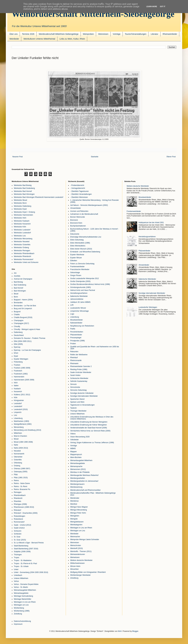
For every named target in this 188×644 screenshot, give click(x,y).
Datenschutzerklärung (22, 621)
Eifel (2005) (18, 344)
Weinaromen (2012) (78, 469)
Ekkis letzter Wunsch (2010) (81, 249)
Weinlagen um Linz (21, 605)
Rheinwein (74, 363)
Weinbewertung (76, 487)
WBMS (73, 449)
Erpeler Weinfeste (77, 255)
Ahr (15, 273)
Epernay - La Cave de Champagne (27, 350)
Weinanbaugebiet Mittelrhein (25, 590)
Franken (17, 365)
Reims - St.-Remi (20, 486)
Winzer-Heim (75, 566)
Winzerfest (74, 569)
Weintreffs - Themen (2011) (81, 551)
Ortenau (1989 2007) (22, 469)
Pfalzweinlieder (76, 335)
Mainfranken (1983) (21, 421)
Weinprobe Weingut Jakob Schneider (85, 540)
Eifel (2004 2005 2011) (23, 341)
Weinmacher (75, 537)
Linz (15, 415)
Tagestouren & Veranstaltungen (82, 405)
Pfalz (16, 475)
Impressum (18, 624)
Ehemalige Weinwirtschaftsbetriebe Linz (86, 237)
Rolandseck (18, 519)
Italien (16, 386)
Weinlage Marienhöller (23, 599)
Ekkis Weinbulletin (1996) (80, 243)
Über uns (13, 34)
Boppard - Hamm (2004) (23, 300)
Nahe (16, 445)
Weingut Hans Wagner (79, 507)
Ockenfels (18, 460)
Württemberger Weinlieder (80, 575)
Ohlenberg (18, 463)
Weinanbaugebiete (21, 593)
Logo (72, 314)
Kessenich (18, 392)
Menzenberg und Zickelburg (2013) (27, 430)
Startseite (95, 157)
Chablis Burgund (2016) (23, 317)
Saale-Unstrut (19, 528)
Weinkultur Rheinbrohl (22, 256)
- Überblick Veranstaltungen (81, 194)
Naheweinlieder (76, 323)
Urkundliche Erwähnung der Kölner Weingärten (89, 425)
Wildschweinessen (77, 563)
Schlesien (18, 534)
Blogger (135, 631)
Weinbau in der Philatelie (80, 472)
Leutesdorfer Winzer (78, 308)
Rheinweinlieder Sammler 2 (81, 366)
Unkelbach (18, 575)
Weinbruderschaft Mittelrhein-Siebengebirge (93, 14)
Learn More (152, 7)
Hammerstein (19, 377)
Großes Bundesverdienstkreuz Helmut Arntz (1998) (90, 284)
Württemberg (19, 608)
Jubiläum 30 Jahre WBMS (80, 302)
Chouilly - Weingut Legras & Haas (27, 329)
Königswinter (19, 400)
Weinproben (88, 34)
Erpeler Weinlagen (21, 359)
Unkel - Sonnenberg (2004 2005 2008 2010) (31, 572)
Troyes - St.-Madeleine (23, 560)
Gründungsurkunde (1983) (81, 287)
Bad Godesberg (20, 285)
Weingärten (75, 516)
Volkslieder (74, 440)
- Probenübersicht (77, 185)
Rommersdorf (19, 522)
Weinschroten (76, 545)
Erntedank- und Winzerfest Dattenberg (85, 252)
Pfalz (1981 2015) (21, 478)
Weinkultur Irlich (20, 218)
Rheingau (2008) (20, 504)
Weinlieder (14, 39)
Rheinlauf (74, 358)
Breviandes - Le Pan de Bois (25, 306)
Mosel (16, 439)
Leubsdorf (18, 403)
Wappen (73, 452)
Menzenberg (19, 427)
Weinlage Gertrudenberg (23, 596)
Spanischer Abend (77, 399)
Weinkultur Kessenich (22, 224)
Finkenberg (18, 362)
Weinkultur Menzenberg (23, 239)
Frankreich (18, 371)
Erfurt (16, 353)
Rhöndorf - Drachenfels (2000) (26, 513)
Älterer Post (171, 157)
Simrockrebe (75, 387)
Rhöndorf (17, 510)
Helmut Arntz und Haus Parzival (83, 290)
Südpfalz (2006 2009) (22, 552)
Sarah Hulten (75, 375)
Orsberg (17, 466)
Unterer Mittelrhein (21, 578)
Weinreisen (103, 34)
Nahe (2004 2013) (21, 448)
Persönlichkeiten (77, 332)
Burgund (17, 312)
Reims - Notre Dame (22, 483)
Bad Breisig (18, 282)
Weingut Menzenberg (79, 510)
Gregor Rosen (76, 275)
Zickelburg (18, 614)
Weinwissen (75, 557)
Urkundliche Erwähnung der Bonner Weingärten (89, 422)
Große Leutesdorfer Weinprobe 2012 (85, 278)
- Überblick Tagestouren (79, 191)
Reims (16, 480)
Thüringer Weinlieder (78, 411)
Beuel (16, 294)
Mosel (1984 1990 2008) (23, 442)
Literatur (154, 34)
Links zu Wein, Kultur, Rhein (72, 39)
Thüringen (18, 555)
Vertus (16, 581)
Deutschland (19, 335)
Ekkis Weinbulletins (78, 246)
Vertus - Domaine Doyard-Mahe (26, 584)
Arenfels (17, 276)
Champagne (19, 320)
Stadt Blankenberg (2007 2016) (26, 549)
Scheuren (18, 531)
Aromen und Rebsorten (79, 211)
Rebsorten (74, 352)
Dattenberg (18, 332)
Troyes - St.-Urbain (21, 566)
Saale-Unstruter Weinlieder (81, 372)
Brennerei (74, 220)
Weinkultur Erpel (20, 209)
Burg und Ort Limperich (23, 309)
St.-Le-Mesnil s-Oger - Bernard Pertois (29, 543)
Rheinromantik (76, 360)
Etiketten (74, 261)
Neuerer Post (18, 157)
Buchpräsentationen (78, 226)
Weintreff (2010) (77, 548)
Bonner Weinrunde (78, 217)
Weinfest (74, 504)
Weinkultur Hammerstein (23, 215)
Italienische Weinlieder (79, 296)
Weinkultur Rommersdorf (23, 259)
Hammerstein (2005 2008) (24, 380)
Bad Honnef (18, 288)
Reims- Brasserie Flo (22, 489)
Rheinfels (17, 501)
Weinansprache (76, 466)
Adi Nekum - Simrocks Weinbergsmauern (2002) (89, 205)
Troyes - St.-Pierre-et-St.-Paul (25, 563)
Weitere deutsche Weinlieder (81, 560)
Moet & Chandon (20, 436)
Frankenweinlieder (77, 267)
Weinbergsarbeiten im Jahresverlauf (84, 481)
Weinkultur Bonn (20, 203)
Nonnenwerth (19, 454)
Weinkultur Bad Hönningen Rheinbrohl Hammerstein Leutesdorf (39, 197)
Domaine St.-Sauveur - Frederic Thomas (30, 338)
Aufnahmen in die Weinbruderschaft (84, 214)
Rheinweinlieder (170, 34)
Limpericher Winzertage (79, 311)
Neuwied (17, 451)
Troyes (16, 558)
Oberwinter (18, 457)
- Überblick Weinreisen (79, 197)
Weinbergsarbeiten (78, 478)
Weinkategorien (76, 525)
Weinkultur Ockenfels (22, 245)
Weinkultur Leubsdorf (22, 230)
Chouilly (17, 326)
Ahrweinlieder (76, 208)
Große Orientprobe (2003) (80, 281)
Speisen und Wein (77, 402)
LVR (72, 305)
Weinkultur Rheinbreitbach (24, 253)
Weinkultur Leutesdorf (22, 233)
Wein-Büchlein (76, 457)
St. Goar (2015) (20, 540)
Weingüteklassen (77, 522)
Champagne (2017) (21, 323)
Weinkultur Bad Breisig (23, 185)
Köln (16, 398)
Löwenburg (18, 418)
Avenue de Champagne (23, 279)
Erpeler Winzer (76, 258)
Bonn (16, 297)
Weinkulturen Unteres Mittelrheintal (39, 39)
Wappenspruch (76, 454)
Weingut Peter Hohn (78, 513)
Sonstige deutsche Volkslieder (82, 393)
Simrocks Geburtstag (78, 390)
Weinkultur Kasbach (22, 221)
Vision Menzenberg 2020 (80, 437)
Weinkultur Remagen (22, 251)
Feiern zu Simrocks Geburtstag (82, 264)
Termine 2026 (28, 34)
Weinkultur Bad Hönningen (24, 194)
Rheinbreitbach (20, 495)
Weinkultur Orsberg (21, 248)
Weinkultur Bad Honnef (23, 191)
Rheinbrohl (18, 498)
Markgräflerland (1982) (23, 424)
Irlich (16, 383)
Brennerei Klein (76, 223)
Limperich (18, 412)
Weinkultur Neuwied (22, 242)
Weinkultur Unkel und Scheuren (26, 262)
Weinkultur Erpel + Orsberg (24, 212)
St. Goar (17, 537)
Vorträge (117, 34)
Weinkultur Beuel (20, 200)
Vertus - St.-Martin (21, 587)
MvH (120, 631)
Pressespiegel (76, 338)
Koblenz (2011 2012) (22, 395)
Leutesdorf (18, 406)
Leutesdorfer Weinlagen (148, 307)
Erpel (16, 356)
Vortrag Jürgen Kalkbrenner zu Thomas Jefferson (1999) (92, 443)
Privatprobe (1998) (77, 341)
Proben (73, 344)
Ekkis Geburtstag (77, 240)
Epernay (17, 347)
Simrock (73, 384)
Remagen (18, 492)
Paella (73, 329)
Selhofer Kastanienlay (79, 381)
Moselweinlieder (77, 320)
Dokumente (75, 234)
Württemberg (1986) (22, 611)
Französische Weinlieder (80, 269)
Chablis (17, 315)
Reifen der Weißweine (79, 355)
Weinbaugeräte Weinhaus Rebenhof (84, 475)
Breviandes (18, 303)
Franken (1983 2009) (22, 368)
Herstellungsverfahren (79, 293)
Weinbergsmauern (77, 484)
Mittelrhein (18, 433)
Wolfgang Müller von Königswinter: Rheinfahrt (88, 572)
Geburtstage (75, 273)
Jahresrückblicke (77, 299)
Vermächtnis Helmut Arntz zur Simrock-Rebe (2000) (90, 431)
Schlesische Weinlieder (79, 378)
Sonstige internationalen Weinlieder (84, 396)
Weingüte (74, 519)
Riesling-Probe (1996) (79, 369)
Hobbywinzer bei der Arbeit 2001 (151, 223)
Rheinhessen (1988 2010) (24, 507)
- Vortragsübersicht (78, 188)
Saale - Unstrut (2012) (22, 525)
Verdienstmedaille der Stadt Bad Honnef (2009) (89, 428)
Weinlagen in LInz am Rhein (25, 602)
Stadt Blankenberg (21, 546)
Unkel (16, 569)
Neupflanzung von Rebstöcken (82, 326)
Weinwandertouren (78, 554)
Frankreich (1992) (21, 374)
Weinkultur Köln (20, 227)
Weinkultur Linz (20, 236)
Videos (73, 434)
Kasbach (17, 389)
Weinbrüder (75, 498)
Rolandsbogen (19, 516)
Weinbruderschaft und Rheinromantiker (85, 490)
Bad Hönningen (20, 291)
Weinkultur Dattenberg (23, 206)
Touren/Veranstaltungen (136, 34)
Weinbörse (74, 501)
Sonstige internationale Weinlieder (152, 293)
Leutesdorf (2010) (21, 409)
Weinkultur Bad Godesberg (24, 188)
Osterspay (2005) (21, 472)
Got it (163, 7)
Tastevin (73, 408)
